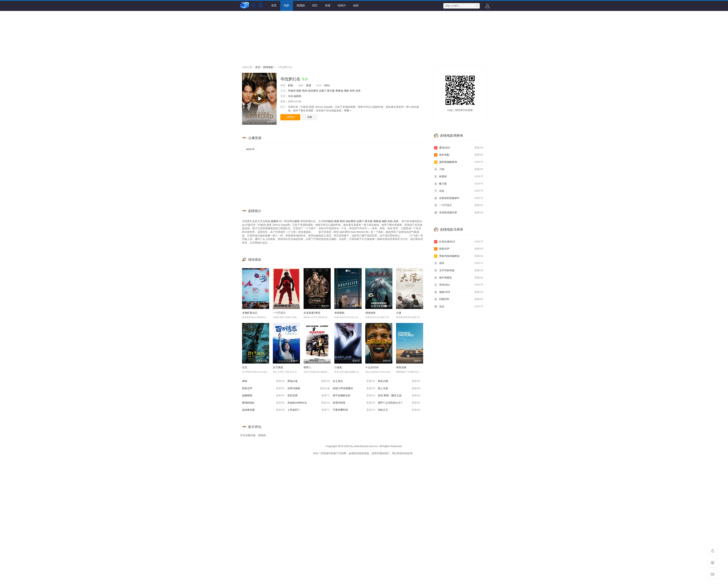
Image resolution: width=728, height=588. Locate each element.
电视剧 (301, 5)
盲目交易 (309, 396)
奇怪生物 (401, 367)
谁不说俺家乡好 (354, 396)
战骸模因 (263, 396)
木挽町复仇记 (250, 313)
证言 (245, 367)
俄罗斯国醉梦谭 (459, 162)
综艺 (315, 5)
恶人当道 (399, 388)
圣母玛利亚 (354, 403)
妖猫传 (459, 177)
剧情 (290, 85)
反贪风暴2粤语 (312, 313)
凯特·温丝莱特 (310, 91)
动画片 (342, 5)
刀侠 (459, 169)
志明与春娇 (309, 388)
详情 (348, 111)
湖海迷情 (370, 313)
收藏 (310, 117)
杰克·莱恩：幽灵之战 (399, 396)
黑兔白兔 (309, 381)
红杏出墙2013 (459, 242)
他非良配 (459, 155)
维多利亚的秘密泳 (459, 256)
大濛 (399, 313)
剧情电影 (268, 67)
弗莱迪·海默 (342, 91)
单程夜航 (339, 313)
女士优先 (354, 381)
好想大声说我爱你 (354, 388)
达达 (459, 191)
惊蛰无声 (263, 388)
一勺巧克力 (279, 313)
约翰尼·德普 (295, 91)
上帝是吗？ (309, 410)
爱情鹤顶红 (263, 403)
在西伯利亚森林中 (459, 198)
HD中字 (250, 149)
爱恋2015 (459, 148)
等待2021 (459, 285)
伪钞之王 (399, 410)
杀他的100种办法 (309, 403)
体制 (263, 381)
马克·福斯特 (295, 96)
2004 (327, 85)
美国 (308, 85)
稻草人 (307, 367)
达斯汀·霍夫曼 (327, 91)
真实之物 (399, 381)
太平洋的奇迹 (459, 271)
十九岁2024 (372, 367)
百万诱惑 (278, 367)
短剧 (356, 5)
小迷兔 (338, 367)
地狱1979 (459, 292)
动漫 (328, 5)
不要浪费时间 (354, 410)
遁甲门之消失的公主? (399, 403)
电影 (287, 5)
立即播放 (290, 117)
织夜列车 (459, 299)
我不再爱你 (459, 278)
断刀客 (459, 184)
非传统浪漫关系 (459, 213)
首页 (274, 5)
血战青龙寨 (263, 410)
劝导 (459, 263)
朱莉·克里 (355, 91)
